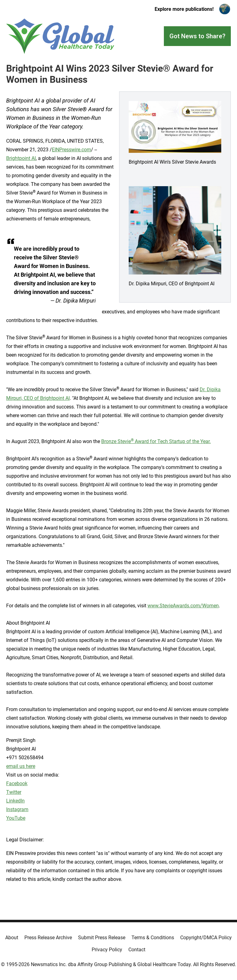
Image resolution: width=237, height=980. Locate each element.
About (12, 938)
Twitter (14, 792)
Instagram (17, 809)
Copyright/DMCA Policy (206, 938)
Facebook (17, 783)
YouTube (16, 818)
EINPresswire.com (71, 150)
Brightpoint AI (21, 158)
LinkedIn (15, 801)
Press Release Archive (48, 938)
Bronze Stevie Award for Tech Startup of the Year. (156, 441)
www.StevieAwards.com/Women (183, 606)
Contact (137, 950)
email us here (21, 766)
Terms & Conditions (153, 938)
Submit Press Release (102, 938)
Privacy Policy (107, 950)
